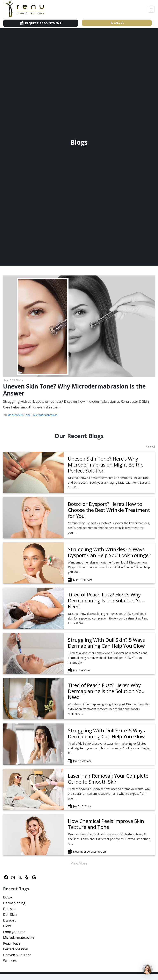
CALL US (117, 23)
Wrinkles (10, 961)
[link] (109, 465)
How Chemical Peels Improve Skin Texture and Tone (106, 824)
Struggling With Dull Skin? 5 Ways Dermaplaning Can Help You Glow (106, 643)
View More (79, 863)
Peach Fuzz (12, 943)
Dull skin (10, 909)
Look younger (14, 932)
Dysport (9, 920)
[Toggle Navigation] (151, 9)
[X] (21, 877)
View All (150, 447)
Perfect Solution (16, 949)
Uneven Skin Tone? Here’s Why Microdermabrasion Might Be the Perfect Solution (106, 465)
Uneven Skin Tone (19, 415)
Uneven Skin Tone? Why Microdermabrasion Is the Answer (74, 390)
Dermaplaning (14, 903)
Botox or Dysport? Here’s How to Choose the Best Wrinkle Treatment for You (109, 510)
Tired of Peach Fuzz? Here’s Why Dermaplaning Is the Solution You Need (106, 600)
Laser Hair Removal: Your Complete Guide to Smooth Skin (108, 779)
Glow (7, 926)
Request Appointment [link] (41, 23)
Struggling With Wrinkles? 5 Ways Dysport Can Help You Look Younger (109, 552)
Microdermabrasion (45, 415)
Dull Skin (10, 915)
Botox (8, 897)
